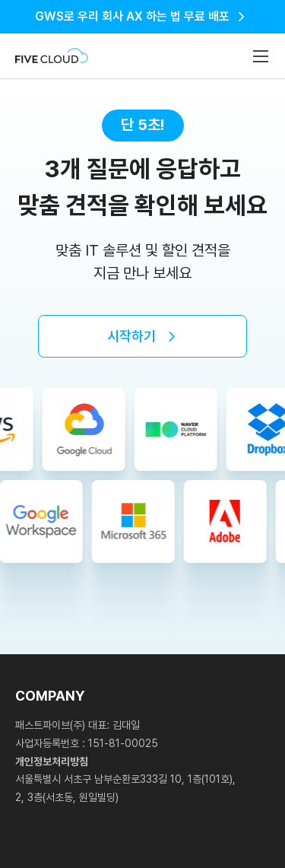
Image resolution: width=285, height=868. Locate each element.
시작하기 (131, 336)
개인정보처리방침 (52, 761)
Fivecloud (52, 56)
